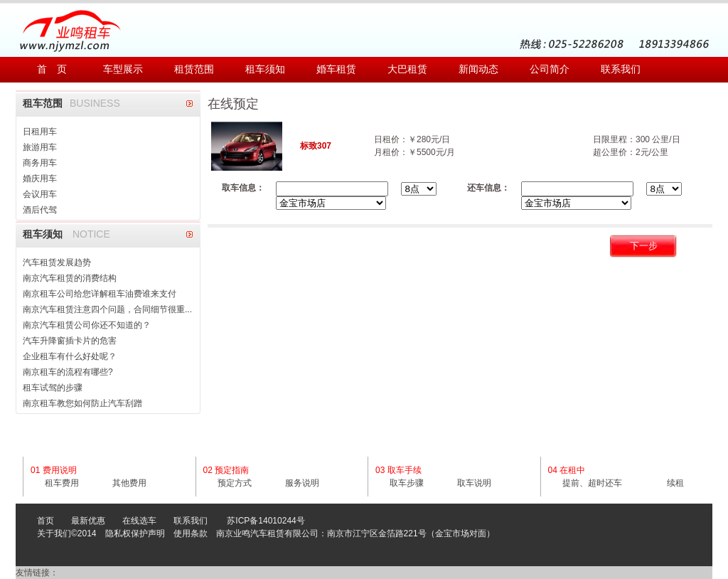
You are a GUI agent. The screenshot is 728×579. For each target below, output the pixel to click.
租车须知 (265, 69)
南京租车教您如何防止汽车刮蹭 (82, 403)
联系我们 (621, 69)
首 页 (52, 69)
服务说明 (302, 483)
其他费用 (129, 483)
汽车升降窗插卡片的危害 (70, 341)
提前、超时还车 (592, 483)
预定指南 (232, 470)
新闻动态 (478, 69)
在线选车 (139, 521)
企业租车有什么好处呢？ (70, 356)
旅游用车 (40, 147)
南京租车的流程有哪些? (68, 372)
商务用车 (40, 163)
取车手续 (405, 470)
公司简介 (550, 69)
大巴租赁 (407, 69)
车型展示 (123, 69)
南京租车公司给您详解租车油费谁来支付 (100, 294)
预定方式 (235, 483)
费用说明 (60, 470)
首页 (45, 521)
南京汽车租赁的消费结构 (70, 278)
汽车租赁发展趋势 (57, 262)
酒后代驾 (40, 210)
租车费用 (62, 483)
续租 (675, 483)
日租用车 (40, 132)
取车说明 (474, 483)
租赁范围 (194, 69)
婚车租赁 (336, 69)
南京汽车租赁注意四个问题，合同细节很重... (107, 309)
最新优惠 (88, 521)
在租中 (572, 470)
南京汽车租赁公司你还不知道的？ (87, 325)
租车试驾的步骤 (53, 388)
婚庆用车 (40, 179)
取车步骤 (407, 483)
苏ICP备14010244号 (266, 521)
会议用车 (40, 194)
